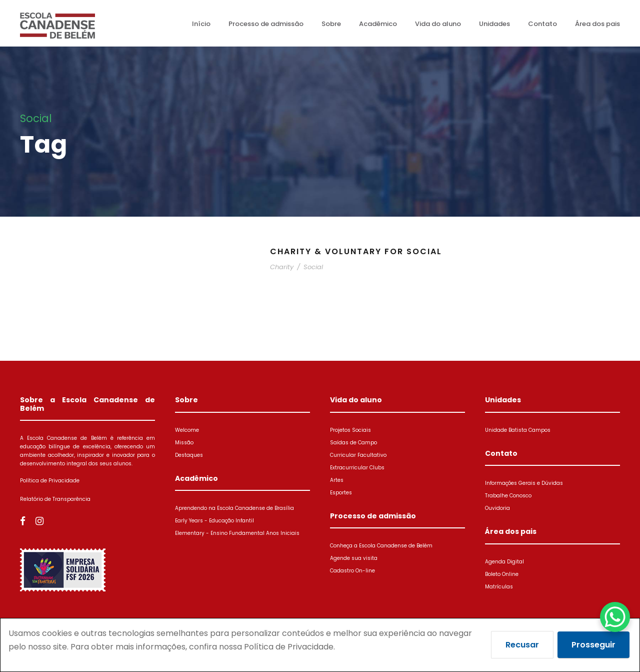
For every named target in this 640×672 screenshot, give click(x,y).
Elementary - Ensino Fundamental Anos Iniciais (237, 533)
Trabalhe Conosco (508, 496)
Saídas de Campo (353, 443)
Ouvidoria (497, 508)
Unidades (494, 24)
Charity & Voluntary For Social (356, 251)
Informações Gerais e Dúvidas (524, 483)
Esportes (341, 493)
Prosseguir (593, 645)
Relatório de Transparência (55, 499)
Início (201, 24)
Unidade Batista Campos (518, 430)
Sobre (331, 24)
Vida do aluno (438, 24)
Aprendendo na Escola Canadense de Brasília (234, 508)
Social (313, 267)
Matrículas (499, 587)
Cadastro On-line (352, 571)
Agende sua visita (354, 558)
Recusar (522, 645)
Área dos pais (597, 24)
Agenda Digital (504, 562)
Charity (282, 267)
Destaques (189, 455)
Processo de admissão (266, 24)
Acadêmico (378, 24)
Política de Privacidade (50, 481)
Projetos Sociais (350, 430)
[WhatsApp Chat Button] (615, 617)
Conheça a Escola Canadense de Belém (381, 546)
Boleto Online (502, 574)
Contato (542, 24)
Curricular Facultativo (358, 455)
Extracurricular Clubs (357, 468)
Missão (184, 443)
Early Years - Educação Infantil (214, 521)
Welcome (187, 430)
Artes (337, 480)
